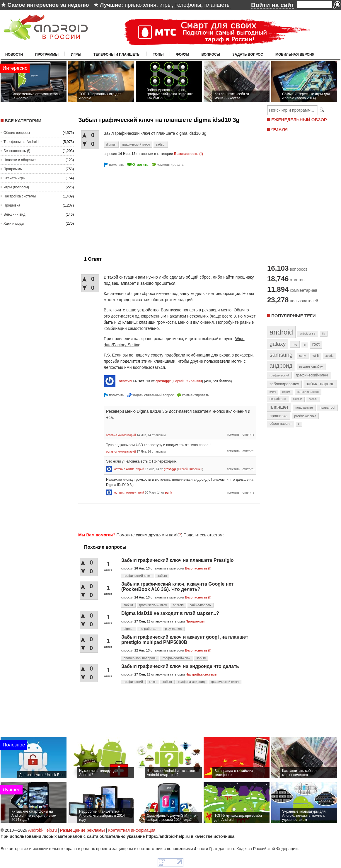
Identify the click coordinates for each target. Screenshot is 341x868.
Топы (158, 54)
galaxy (278, 344)
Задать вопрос (248, 54)
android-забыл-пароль (140, 658)
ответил (125, 381)
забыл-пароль (200, 605)
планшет (279, 407)
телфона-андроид (191, 682)
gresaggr (163, 381)
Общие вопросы (17, 133)
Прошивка (12, 205)
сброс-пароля (281, 424)
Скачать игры (15, 178)
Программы (47, 54)
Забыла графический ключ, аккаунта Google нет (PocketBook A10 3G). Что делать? (177, 587)
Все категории (23, 121)
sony (302, 356)
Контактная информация (132, 830)
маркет (286, 392)
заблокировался (284, 384)
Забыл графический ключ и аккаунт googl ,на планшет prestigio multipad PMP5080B (185, 640)
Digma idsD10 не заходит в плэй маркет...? (170, 613)
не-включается (308, 392)
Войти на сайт (273, 5)
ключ (153, 682)
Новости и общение (20, 160)
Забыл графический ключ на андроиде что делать (180, 666)
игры (166, 5)
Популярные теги (293, 316)
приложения (141, 5)
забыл (161, 144)
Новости (14, 54)
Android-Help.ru (42, 830)
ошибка (297, 399)
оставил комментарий (121, 435)
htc (295, 344)
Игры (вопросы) (16, 187)
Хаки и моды (14, 224)
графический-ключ (136, 144)
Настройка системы (20, 196)
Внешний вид (14, 214)
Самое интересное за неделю (48, 5)
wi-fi (316, 356)
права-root (328, 407)
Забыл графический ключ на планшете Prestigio (177, 560)
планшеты (217, 5)
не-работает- (149, 629)
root (316, 344)
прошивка (279, 416)
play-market (173, 629)
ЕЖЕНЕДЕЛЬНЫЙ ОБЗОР (299, 120)
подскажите (304, 407)
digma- (111, 144)
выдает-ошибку (311, 366)
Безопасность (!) (17, 151)
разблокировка (305, 416)
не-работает (278, 399)
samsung (281, 355)
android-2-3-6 (308, 334)
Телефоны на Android (21, 142)
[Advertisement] (127, 209)
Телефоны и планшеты (117, 54)
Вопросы (211, 54)
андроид (281, 366)
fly (324, 334)
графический (133, 682)
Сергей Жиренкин (187, 381)
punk (168, 493)
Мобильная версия (295, 54)
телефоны (188, 5)
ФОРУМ (279, 129)
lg (305, 345)
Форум (183, 54)
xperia (329, 356)
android (178, 605)
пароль (313, 399)
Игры (76, 54)
